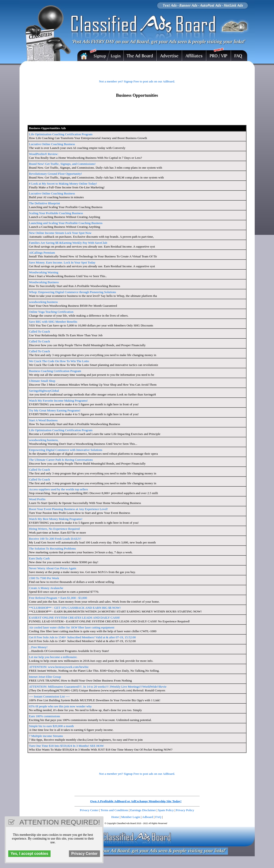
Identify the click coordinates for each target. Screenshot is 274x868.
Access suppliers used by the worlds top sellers (58, 489)
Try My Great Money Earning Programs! (55, 410)
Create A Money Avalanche (46, 588)
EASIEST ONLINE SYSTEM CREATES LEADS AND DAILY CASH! (74, 618)
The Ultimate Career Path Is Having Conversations (61, 460)
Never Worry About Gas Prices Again (52, 568)
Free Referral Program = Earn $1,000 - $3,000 (58, 598)
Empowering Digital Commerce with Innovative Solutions (66, 450)
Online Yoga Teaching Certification (51, 312)
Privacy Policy (185, 810)
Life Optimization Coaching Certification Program (61, 134)
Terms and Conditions (115, 810)
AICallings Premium (42, 253)
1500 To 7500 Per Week (44, 578)
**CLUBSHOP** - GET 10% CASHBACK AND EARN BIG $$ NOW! (75, 608)
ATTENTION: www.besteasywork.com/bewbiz (59, 667)
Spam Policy (166, 810)
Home (115, 817)
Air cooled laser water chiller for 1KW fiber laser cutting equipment (72, 627)
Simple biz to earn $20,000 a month (51, 726)
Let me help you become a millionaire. (53, 657)
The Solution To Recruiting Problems (52, 548)
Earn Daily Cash (39, 558)
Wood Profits (37, 499)
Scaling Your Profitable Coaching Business (56, 213)
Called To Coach (39, 331)
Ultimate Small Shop (42, 381)
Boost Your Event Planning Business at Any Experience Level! (68, 509)
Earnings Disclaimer (143, 810)
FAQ (158, 817)
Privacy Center (89, 810)
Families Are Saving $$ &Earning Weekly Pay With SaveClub (68, 243)
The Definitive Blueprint (44, 203)
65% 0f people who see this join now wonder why (60, 706)
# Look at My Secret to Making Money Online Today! (63, 184)
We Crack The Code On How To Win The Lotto (59, 361)
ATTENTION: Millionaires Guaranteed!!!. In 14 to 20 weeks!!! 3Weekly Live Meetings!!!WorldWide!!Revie (98, 687)
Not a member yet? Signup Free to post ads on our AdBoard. (137, 81)
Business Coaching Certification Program (55, 371)
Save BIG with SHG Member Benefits (53, 322)
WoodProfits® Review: (44, 154)
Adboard (148, 817)
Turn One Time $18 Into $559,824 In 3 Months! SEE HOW (66, 746)
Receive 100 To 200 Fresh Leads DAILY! (55, 539)
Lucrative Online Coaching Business (52, 144)
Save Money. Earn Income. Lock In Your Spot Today (62, 262)
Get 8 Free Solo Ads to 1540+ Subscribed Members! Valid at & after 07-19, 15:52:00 (82, 637)
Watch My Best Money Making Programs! (56, 519)
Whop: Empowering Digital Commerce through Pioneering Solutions (72, 292)
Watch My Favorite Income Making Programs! (58, 401)
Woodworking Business (44, 282)
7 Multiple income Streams (46, 736)
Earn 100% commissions (45, 716)
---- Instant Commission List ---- (49, 696)
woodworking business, (44, 440)
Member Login (131, 817)
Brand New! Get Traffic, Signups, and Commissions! (62, 164)
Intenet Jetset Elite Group (45, 677)
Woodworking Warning (44, 272)
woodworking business (43, 302)
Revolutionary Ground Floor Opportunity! (55, 174)
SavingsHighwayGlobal (44, 391)
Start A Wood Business (43, 420)
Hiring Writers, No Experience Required (54, 529)
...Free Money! (38, 647)
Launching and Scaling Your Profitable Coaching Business (66, 223)
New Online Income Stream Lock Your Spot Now (60, 233)
